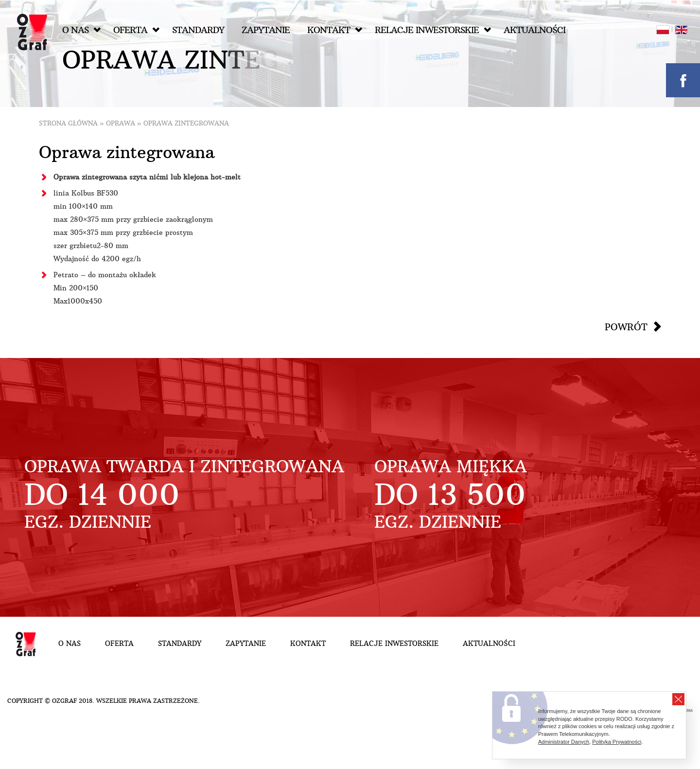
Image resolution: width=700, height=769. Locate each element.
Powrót (626, 327)
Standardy (198, 30)
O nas (81, 30)
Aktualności (534, 30)
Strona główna (68, 123)
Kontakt (335, 30)
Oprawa (121, 123)
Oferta (136, 30)
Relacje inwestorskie (433, 30)
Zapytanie (266, 30)
